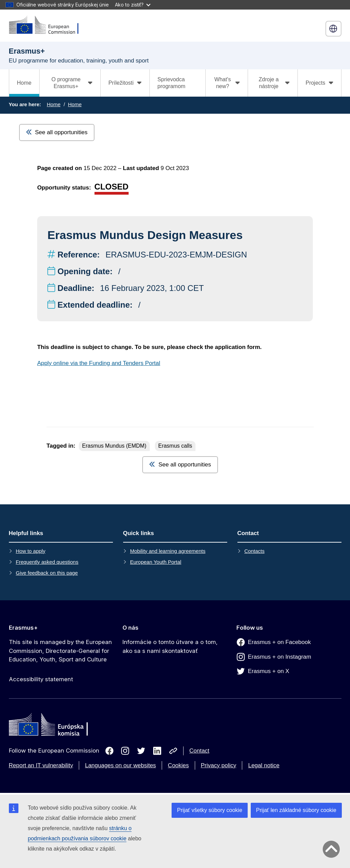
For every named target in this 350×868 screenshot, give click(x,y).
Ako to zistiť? (133, 5)
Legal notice (264, 765)
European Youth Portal (156, 562)
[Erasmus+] (48, 25)
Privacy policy (219, 765)
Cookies (178, 765)
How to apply (31, 551)
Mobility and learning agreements (168, 551)
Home (24, 83)
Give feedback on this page (47, 573)
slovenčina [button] (333, 29)
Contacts (254, 551)
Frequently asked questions (47, 562)
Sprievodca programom (172, 83)
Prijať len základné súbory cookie (296, 810)
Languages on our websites (120, 765)
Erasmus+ (23, 628)
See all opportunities (57, 132)
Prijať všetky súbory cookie (210, 810)
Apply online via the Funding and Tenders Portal (99, 363)
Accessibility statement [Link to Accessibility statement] (41, 679)
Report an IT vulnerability (41, 765)
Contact (199, 751)
